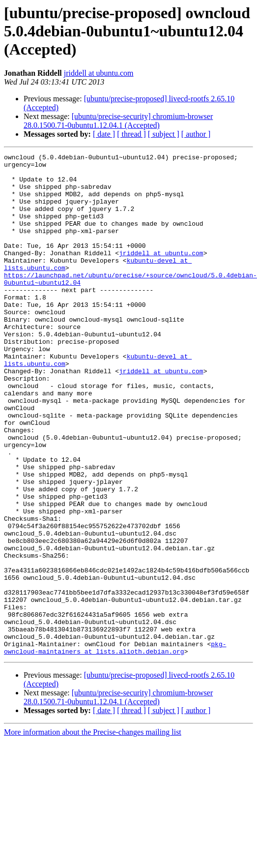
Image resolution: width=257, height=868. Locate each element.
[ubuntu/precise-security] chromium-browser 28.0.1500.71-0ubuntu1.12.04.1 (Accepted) (118, 121)
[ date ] (104, 134)
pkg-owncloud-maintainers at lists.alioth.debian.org (115, 729)
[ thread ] (131, 134)
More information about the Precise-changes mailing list (93, 815)
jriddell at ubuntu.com (99, 73)
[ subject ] (164, 134)
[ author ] (196, 134)
